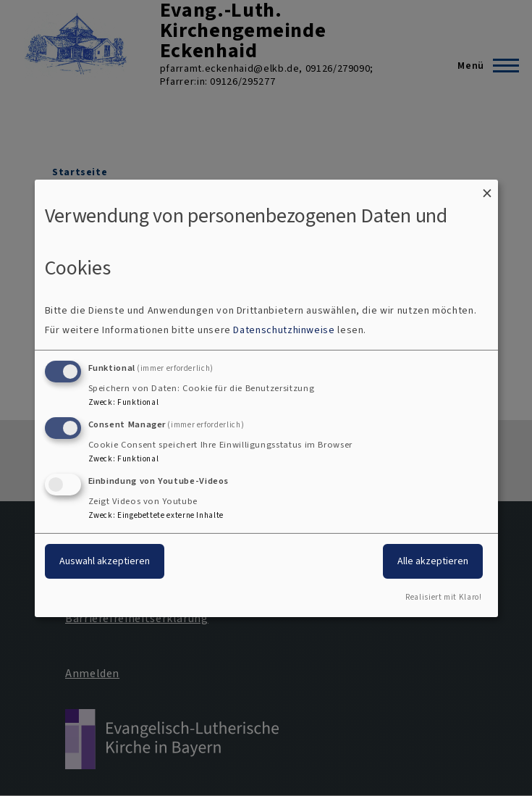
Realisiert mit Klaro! (443, 597)
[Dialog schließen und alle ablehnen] (487, 188)
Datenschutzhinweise (284, 330)
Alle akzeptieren (433, 561)
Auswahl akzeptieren (105, 561)
